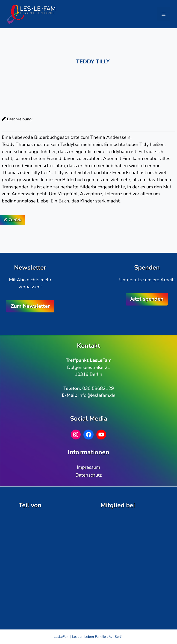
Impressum (88, 467)
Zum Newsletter (30, 306)
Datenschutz (88, 475)
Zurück (13, 220)
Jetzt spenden (147, 299)
